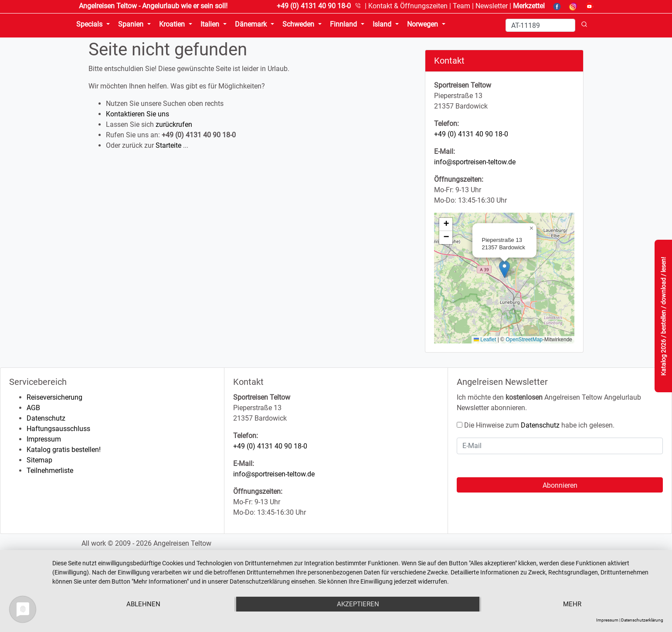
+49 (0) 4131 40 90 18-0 (471, 134)
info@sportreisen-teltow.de (475, 162)
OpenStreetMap (524, 340)
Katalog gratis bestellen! (64, 450)
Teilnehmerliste (50, 471)
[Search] (540, 25)
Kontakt (408, 6)
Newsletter (492, 6)
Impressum (44, 439)
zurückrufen (174, 124)
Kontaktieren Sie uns (137, 114)
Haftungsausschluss (58, 429)
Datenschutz (46, 418)
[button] (504, 269)
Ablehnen (143, 604)
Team (462, 6)
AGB (33, 408)
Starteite (168, 145)
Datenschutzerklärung (642, 620)
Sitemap (39, 460)
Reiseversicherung (54, 397)
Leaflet (485, 340)
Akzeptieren (358, 604)
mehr (572, 604)
